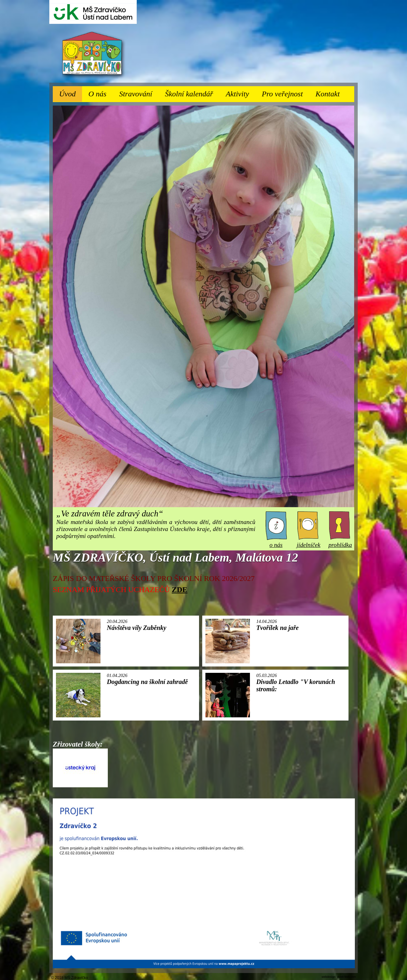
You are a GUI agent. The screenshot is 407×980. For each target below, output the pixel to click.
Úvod (67, 94)
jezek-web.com (346, 977)
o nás (276, 541)
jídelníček (309, 541)
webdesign (328, 977)
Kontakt (328, 94)
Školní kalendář (189, 94)
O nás (101, 92)
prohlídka (340, 541)
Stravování (139, 92)
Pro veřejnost (285, 92)
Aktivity (241, 92)
